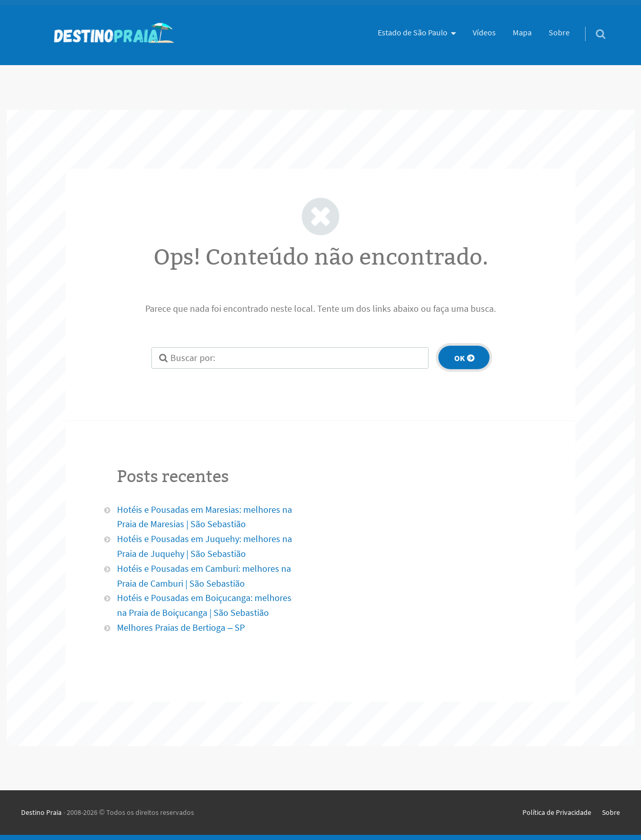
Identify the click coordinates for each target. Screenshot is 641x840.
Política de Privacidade (557, 812)
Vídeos (484, 32)
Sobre (559, 32)
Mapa (522, 32)
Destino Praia (41, 812)
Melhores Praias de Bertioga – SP (181, 627)
